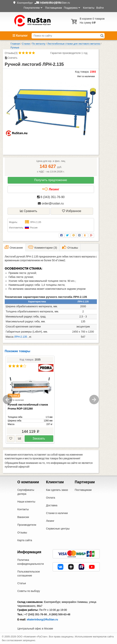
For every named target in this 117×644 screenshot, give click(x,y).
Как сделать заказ (57, 490)
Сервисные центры (58, 529)
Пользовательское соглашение (29, 574)
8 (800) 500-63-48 (60, 614)
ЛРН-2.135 (21, 337)
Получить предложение (51, 180)
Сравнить (29, 211)
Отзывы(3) (11, 53)
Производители (27, 525)
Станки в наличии (57, 513)
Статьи (22, 583)
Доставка (52, 505)
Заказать (39, 438)
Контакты (89, 8)
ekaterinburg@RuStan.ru (42, 619)
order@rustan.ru (51, 203)
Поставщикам (54, 8)
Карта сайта (25, 540)
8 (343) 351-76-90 (51, 197)
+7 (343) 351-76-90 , (36, 614)
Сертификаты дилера (26, 492)
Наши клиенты (26, 502)
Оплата (51, 498)
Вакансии (23, 517)
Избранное (72, 211)
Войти (100, 8)
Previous (8, 400)
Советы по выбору (29, 591)
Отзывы (22, 533)
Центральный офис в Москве (35, 629)
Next (94, 400)
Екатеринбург (25, 3)
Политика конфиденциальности (31, 562)
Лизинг (51, 189)
